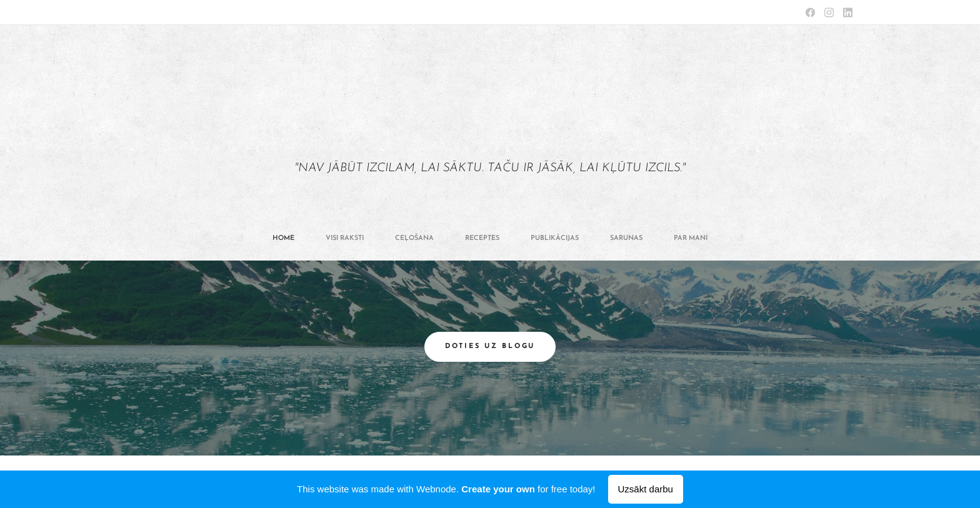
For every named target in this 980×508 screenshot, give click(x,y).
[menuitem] (404, 239)
